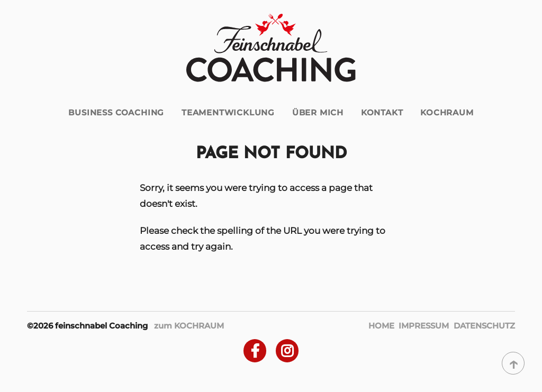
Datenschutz (484, 326)
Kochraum (447, 112)
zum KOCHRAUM (189, 326)
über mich (318, 112)
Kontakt (382, 112)
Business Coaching (116, 112)
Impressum (424, 326)
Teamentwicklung (228, 112)
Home (381, 326)
